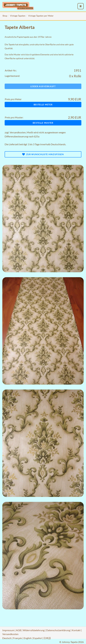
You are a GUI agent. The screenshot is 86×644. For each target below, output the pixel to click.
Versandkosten (18, 132)
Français (18, 638)
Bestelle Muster (43, 123)
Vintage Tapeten (18, 16)
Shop (5, 16)
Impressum (8, 630)
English (28, 638)
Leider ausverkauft (43, 86)
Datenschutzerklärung (58, 630)
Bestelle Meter (43, 105)
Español (37, 638)
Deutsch (7, 638)
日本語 (47, 638)
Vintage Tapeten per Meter (41, 16)
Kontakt (76, 630)
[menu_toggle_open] (81, 6)
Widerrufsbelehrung (34, 630)
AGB (19, 630)
